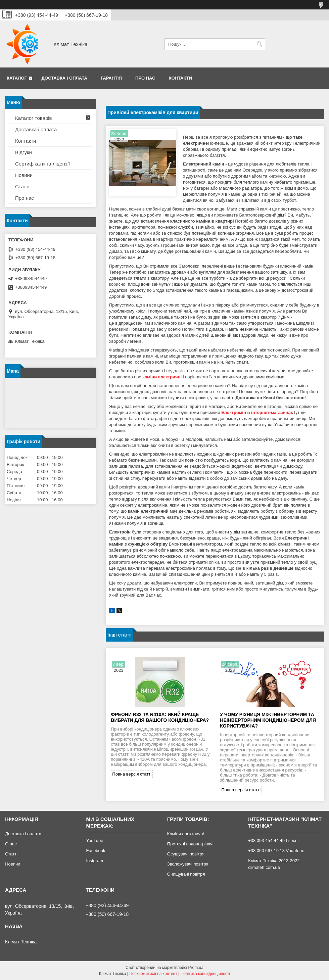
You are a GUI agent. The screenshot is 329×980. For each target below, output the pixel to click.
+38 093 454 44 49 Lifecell (274, 841)
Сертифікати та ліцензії (42, 164)
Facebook (96, 851)
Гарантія (111, 78)
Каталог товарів (34, 118)
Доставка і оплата (64, 78)
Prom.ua (196, 968)
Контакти (180, 78)
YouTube (95, 841)
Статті (22, 186)
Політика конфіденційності (205, 974)
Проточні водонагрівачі (190, 844)
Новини (24, 175)
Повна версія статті (132, 774)
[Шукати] (259, 44)
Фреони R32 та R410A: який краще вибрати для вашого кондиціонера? (160, 717)
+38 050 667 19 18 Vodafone (276, 851)
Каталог (17, 78)
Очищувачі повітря (186, 874)
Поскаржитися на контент (153, 974)
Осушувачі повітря (186, 854)
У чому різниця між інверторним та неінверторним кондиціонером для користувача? (268, 720)
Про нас (145, 78)
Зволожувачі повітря (188, 864)
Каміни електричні (185, 834)
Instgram (95, 861)
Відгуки (23, 152)
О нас (11, 844)
